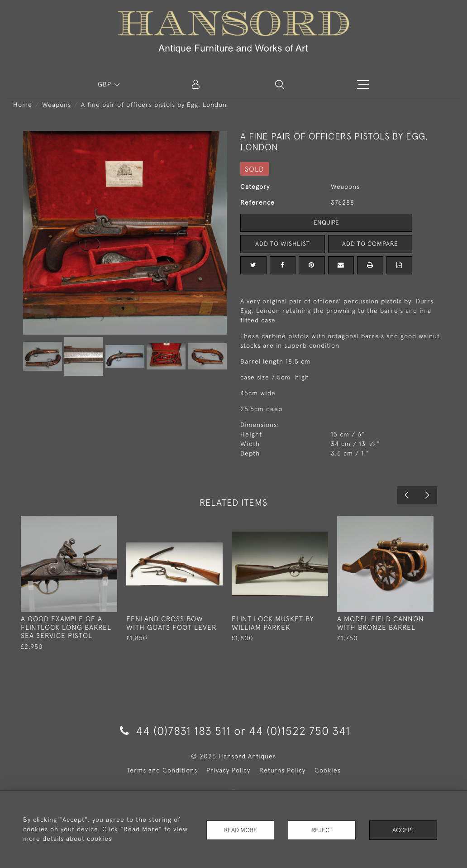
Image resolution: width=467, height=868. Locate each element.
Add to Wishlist (282, 244)
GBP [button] (106, 84)
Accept (403, 829)
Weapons (57, 105)
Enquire (326, 222)
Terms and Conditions (162, 770)
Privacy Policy (228, 770)
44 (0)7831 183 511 (175, 731)
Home (23, 105)
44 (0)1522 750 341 (300, 731)
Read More (240, 829)
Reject (322, 829)
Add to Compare (370, 244)
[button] (280, 84)
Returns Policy (282, 770)
